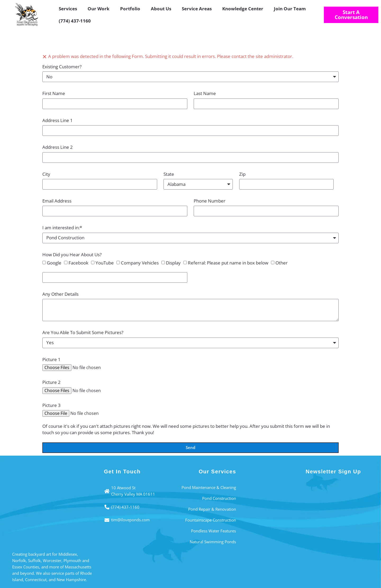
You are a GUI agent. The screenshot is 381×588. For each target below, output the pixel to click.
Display (173, 263)
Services (68, 9)
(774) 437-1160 (75, 21)
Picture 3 (51, 405)
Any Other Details (60, 294)
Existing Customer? (62, 67)
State (169, 174)
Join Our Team (290, 9)
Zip (242, 174)
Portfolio (130, 9)
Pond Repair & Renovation (212, 509)
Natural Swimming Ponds (213, 542)
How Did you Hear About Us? (72, 255)
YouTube (105, 263)
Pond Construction (219, 498)
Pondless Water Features (214, 531)
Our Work (99, 9)
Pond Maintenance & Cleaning (209, 487)
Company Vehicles (140, 263)
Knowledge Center (243, 9)
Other (282, 263)
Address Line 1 (58, 120)
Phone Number (210, 201)
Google (54, 263)
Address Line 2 (58, 147)
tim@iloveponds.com (130, 520)
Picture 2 (51, 382)
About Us (161, 9)
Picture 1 (51, 359)
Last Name (205, 93)
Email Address (57, 201)
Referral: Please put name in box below (228, 263)
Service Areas (197, 9)
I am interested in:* (62, 228)
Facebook (78, 263)
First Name (54, 93)
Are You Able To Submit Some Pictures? (83, 332)
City (46, 174)
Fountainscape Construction (211, 520)
